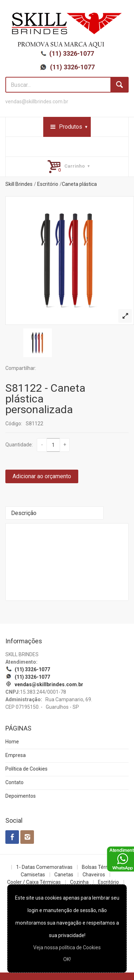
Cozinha (79, 882)
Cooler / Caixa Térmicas (34, 882)
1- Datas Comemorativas (44, 867)
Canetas (64, 875)
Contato (14, 782)
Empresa (16, 755)
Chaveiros (94, 875)
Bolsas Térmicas (100, 867)
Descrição (24, 513)
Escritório (48, 184)
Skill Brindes (19, 184)
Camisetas (33, 875)
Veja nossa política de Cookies (67, 947)
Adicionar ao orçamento (42, 476)
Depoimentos (21, 796)
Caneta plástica (79, 184)
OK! (67, 959)
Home (12, 742)
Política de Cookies (26, 769)
